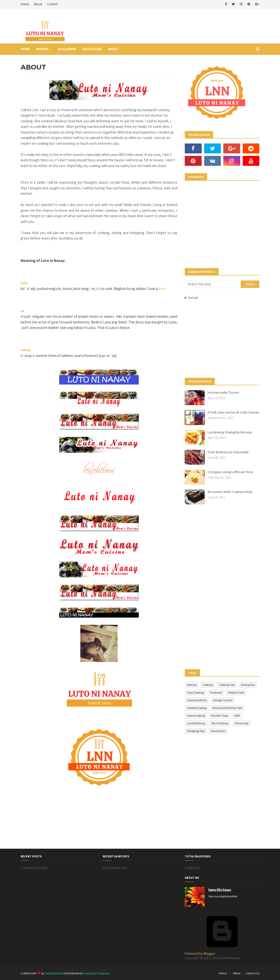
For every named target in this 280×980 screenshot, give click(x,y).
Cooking (208, 685)
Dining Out (248, 685)
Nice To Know (220, 723)
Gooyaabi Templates (97, 973)
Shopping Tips (196, 731)
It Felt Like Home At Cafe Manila (233, 412)
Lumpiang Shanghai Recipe (230, 432)
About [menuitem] (114, 49)
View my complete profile (223, 896)
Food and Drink (197, 700)
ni (22, 311)
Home (25, 4)
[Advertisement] (169, 26)
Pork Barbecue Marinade (228, 452)
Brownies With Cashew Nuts (230, 492)
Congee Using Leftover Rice (230, 472)
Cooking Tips (227, 685)
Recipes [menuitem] (42, 49)
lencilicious (218, 731)
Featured (216, 692)
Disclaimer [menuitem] (67, 49)
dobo (162, 289)
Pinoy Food (242, 723)
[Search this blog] (213, 284)
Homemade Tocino (223, 392)
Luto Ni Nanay (196, 723)
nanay (26, 350)
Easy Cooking (196, 692)
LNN (237, 716)
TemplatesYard (54, 973)
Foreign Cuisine (223, 700)
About (38, 4)
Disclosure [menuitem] (92, 49)
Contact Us (252, 973)
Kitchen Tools (220, 716)
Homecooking (196, 716)
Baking (192, 685)
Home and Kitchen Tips (227, 708)
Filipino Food (236, 692)
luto (24, 283)
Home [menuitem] (25, 49)
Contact (52, 4)
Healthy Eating (197, 708)
